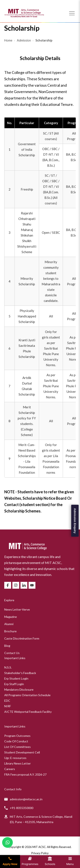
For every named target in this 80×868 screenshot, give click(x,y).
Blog (7, 646)
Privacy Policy (40, 853)
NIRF (8, 706)
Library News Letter (17, 763)
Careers (10, 769)
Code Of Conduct (16, 741)
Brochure (10, 631)
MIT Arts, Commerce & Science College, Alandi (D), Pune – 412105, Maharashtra (41, 819)
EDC (7, 701)
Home (9, 40)
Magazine (11, 617)
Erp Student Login (16, 678)
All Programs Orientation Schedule (27, 695)
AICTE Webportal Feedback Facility (28, 712)
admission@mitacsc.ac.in (26, 799)
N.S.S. (8, 667)
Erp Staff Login (14, 684)
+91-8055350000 (22, 808)
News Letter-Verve (17, 609)
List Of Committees (17, 747)
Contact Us (12, 653)
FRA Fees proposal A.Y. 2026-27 (25, 774)
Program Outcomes (17, 736)
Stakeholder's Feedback (20, 673)
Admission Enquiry (75, 521)
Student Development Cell (22, 752)
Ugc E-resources (15, 758)
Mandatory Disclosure (19, 689)
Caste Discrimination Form (22, 638)
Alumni (9, 624)
